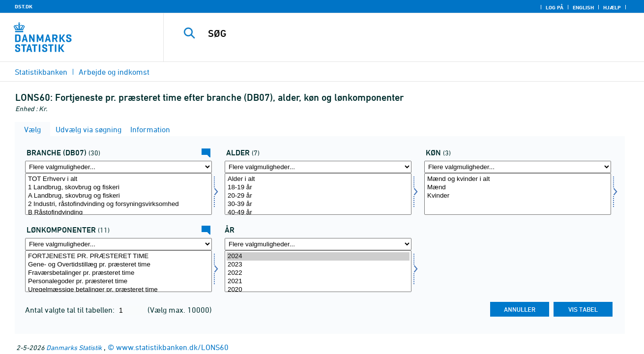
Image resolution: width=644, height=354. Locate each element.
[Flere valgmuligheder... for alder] (318, 167)
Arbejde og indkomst (114, 72)
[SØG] (394, 33)
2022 (318, 273)
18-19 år (318, 188)
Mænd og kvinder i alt (518, 179)
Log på (555, 7)
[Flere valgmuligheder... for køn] (518, 167)
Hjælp (612, 7)
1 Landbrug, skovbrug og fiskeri (118, 188)
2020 (318, 290)
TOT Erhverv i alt (118, 179)
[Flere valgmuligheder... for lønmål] (118, 244)
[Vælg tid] (318, 271)
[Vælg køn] (518, 194)
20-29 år (318, 196)
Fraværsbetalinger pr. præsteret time (118, 273)
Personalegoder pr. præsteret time (118, 281)
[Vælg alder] (318, 194)
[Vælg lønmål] (118, 271)
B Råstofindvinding (118, 213)
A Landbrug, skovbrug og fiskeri (118, 196)
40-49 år (318, 213)
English (583, 7)
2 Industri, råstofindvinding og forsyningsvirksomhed (118, 204)
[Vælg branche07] (118, 194)
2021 (318, 281)
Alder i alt (318, 179)
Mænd (518, 188)
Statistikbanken (41, 72)
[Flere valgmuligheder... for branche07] (118, 167)
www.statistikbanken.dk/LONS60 (172, 347)
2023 (318, 265)
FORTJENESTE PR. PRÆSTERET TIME (118, 256)
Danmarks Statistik (74, 347)
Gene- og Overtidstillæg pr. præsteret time (118, 265)
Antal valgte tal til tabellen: (71, 310)
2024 (318, 256)
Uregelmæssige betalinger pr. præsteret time (118, 290)
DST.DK (24, 6)
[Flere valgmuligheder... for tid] (318, 244)
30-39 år (318, 204)
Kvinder (518, 196)
